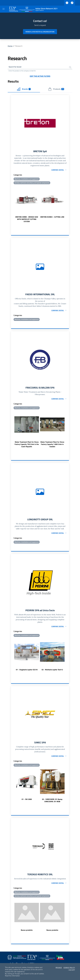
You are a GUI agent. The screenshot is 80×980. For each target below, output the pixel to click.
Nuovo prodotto (27, 932)
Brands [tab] (24, 89)
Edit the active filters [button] (40, 76)
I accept (72, 970)
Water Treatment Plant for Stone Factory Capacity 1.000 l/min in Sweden (52, 445)
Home (10, 46)
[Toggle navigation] (4, 9)
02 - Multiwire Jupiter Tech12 (52, 671)
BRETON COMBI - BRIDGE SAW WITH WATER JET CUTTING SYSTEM (27, 220)
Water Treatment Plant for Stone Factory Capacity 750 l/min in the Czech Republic (27, 445)
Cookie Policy (69, 968)
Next (68, 204)
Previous (12, 204)
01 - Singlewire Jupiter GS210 (27, 671)
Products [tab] (56, 89)
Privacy (59, 968)
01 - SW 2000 (27, 801)
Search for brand (15, 67)
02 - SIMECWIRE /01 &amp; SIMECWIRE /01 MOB (52, 802)
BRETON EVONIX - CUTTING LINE (52, 217)
